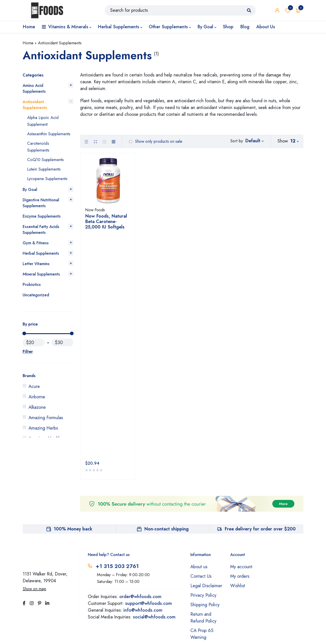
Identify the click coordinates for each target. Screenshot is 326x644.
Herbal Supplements (41, 260)
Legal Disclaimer (206, 524)
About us (199, 505)
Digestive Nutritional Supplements (41, 210)
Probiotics (32, 291)
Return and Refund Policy (203, 556)
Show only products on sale (156, 141)
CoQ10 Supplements (47, 166)
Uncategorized (36, 302)
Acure (34, 393)
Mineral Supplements (41, 281)
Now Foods (95, 212)
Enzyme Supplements (42, 223)
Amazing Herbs (43, 435)
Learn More (203, 627)
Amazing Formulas (46, 424)
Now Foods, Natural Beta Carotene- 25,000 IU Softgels (106, 223)
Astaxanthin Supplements (39, 137)
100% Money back (73, 467)
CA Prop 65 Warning (202, 572)
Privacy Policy (203, 533)
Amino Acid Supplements (34, 88)
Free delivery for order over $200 (260, 467)
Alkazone (37, 414)
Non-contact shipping (166, 467)
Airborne (37, 404)
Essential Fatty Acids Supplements (41, 236)
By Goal (30, 196)
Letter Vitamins (36, 271)
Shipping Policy (205, 543)
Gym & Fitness (36, 250)
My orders (240, 514)
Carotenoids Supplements (39, 153)
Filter (27, 358)
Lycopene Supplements (49, 185)
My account (241, 505)
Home (28, 43)
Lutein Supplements (46, 176)
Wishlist (288, 11)
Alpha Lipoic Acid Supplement (44, 121)
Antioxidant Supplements (35, 105)
